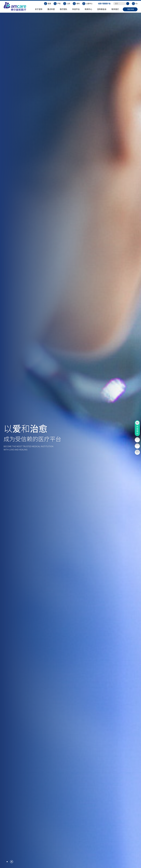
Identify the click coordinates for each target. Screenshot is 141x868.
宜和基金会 (103, 9)
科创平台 (77, 9)
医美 (47, 4)
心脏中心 (87, 4)
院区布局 (131, 9)
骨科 (76, 4)
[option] (70, 440)
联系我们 (116, 9)
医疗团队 (65, 9)
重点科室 (52, 9)
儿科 (67, 4)
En (135, 4)
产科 (57, 4)
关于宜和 (40, 9)
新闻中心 (90, 9)
